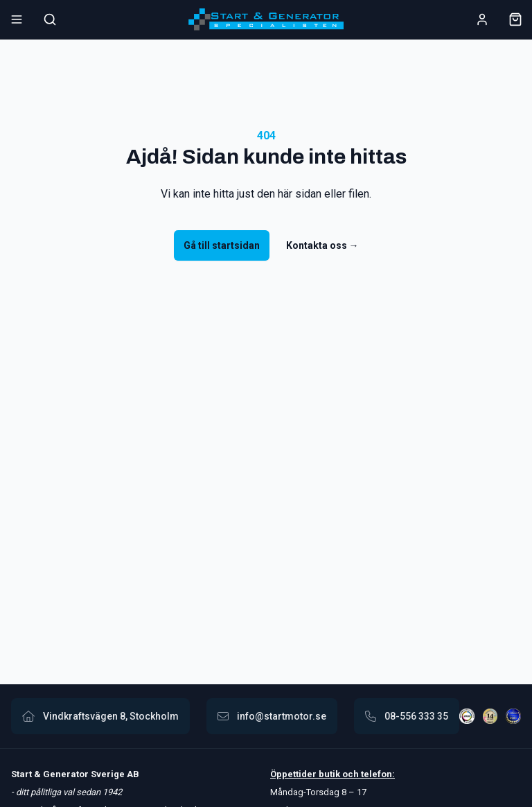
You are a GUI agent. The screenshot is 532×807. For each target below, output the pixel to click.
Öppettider (294, 774)
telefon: (377, 774)
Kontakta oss (322, 245)
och (349, 774)
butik (329, 774)
